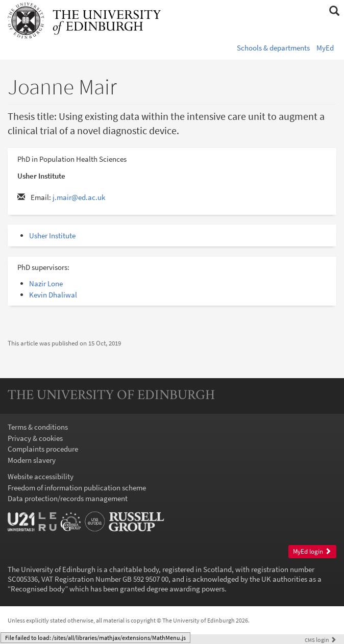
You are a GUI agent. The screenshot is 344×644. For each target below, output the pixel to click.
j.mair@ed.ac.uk (79, 197)
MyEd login (312, 551)
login (321, 640)
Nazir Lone (46, 283)
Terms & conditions (38, 427)
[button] (334, 11)
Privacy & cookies (35, 438)
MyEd (325, 48)
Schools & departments (273, 48)
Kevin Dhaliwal (53, 295)
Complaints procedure (43, 449)
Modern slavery (32, 460)
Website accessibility (41, 476)
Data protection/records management (68, 498)
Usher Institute (52, 236)
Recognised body (38, 589)
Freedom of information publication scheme (77, 488)
